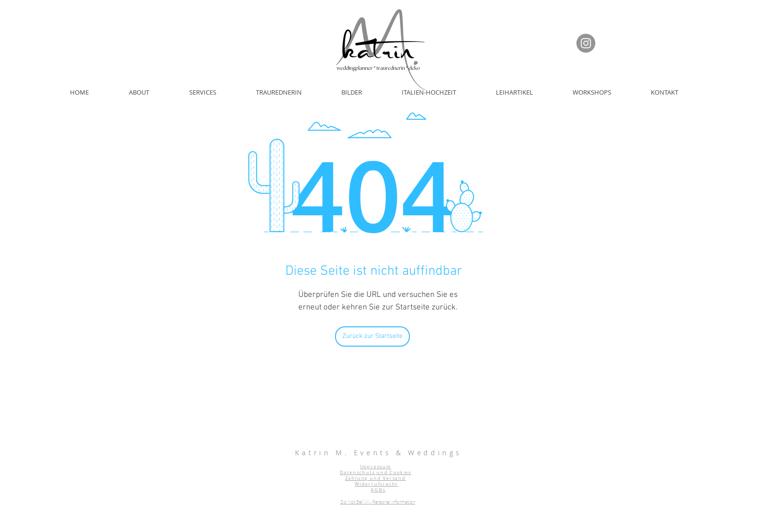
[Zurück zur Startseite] (372, 336)
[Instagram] (586, 43)
